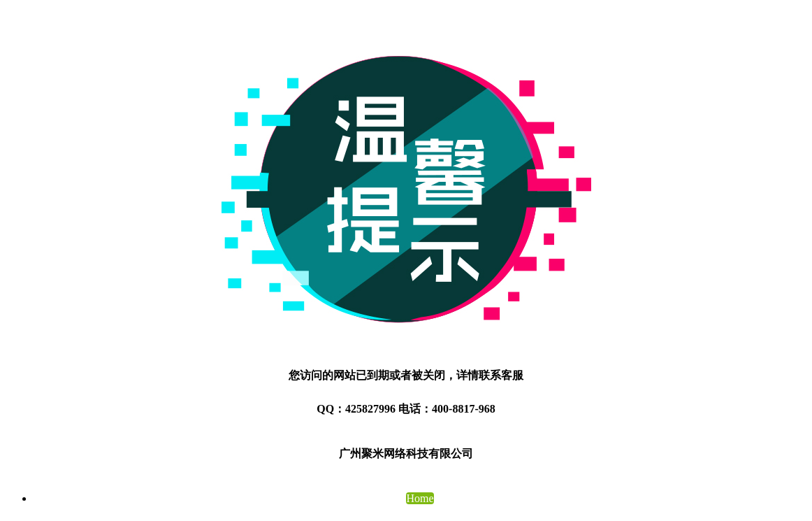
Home (420, 498)
